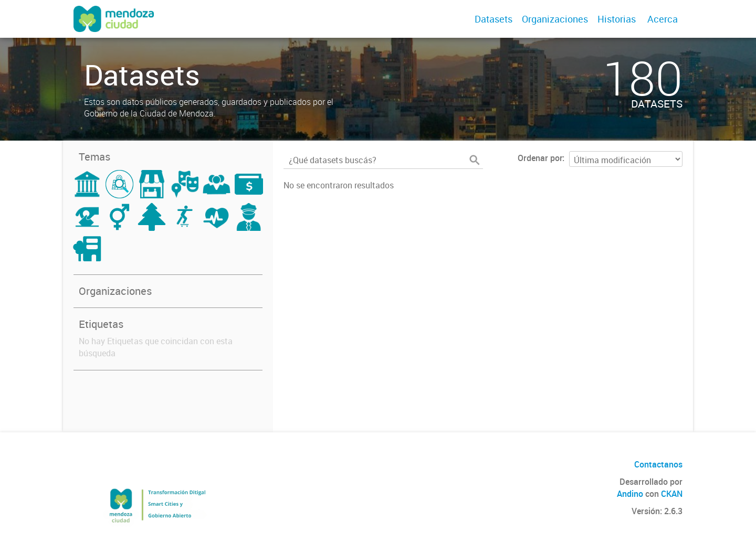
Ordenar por (540, 158)
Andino (630, 494)
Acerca (663, 19)
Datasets (493, 19)
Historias (617, 19)
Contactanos (658, 464)
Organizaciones (555, 19)
